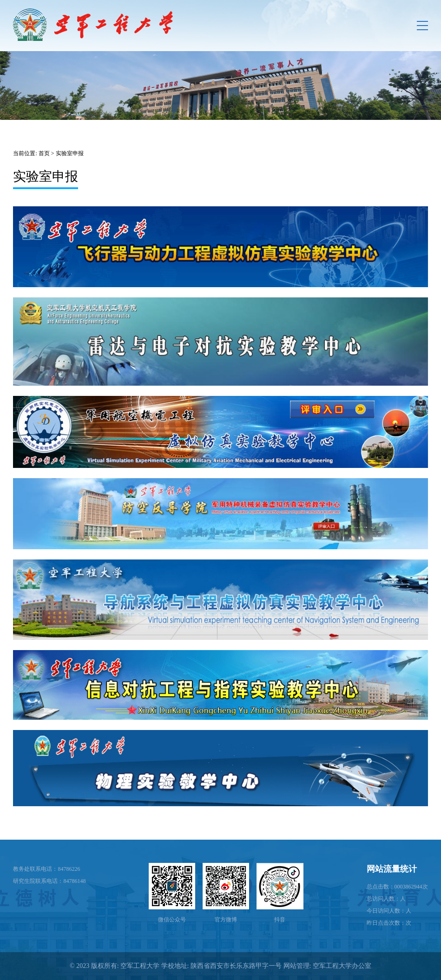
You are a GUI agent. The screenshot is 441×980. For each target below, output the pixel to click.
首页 (44, 153)
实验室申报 (70, 153)
